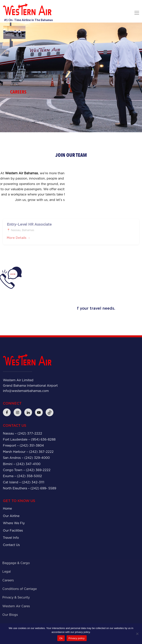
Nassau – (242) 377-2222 (23, 433)
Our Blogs (10, 615)
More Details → (19, 239)
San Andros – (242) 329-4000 (26, 458)
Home (7, 509)
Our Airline (11, 516)
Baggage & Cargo (16, 563)
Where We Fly (14, 523)
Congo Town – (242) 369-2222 (27, 470)
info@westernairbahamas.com (26, 391)
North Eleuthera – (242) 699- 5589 (30, 488)
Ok (61, 638)
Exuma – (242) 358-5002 (22, 476)
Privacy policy (77, 638)
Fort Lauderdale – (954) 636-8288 (29, 439)
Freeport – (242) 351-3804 (23, 446)
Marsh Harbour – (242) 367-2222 (28, 452)
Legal (7, 572)
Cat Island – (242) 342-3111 (24, 482)
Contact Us (11, 545)
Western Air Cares (16, 606)
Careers (8, 580)
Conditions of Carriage (20, 589)
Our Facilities (13, 531)
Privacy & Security (16, 597)
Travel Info (11, 538)
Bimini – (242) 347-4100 (22, 464)
